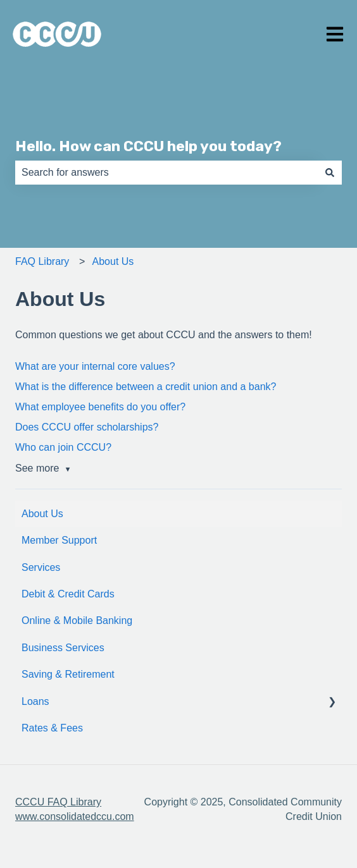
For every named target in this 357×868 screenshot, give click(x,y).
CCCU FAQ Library (58, 802)
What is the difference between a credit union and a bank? (146, 387)
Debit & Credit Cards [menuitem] (68, 594)
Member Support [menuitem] (59, 540)
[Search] (330, 173)
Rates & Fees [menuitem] (52, 728)
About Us (113, 261)
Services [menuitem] (41, 567)
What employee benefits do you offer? (100, 407)
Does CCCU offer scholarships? (87, 427)
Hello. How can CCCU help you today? (148, 146)
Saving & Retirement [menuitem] (68, 674)
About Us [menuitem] (42, 514)
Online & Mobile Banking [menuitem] (77, 620)
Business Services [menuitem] (63, 648)
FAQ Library (42, 261)
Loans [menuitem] (35, 701)
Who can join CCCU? (63, 447)
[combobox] (166, 173)
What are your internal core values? (95, 366)
